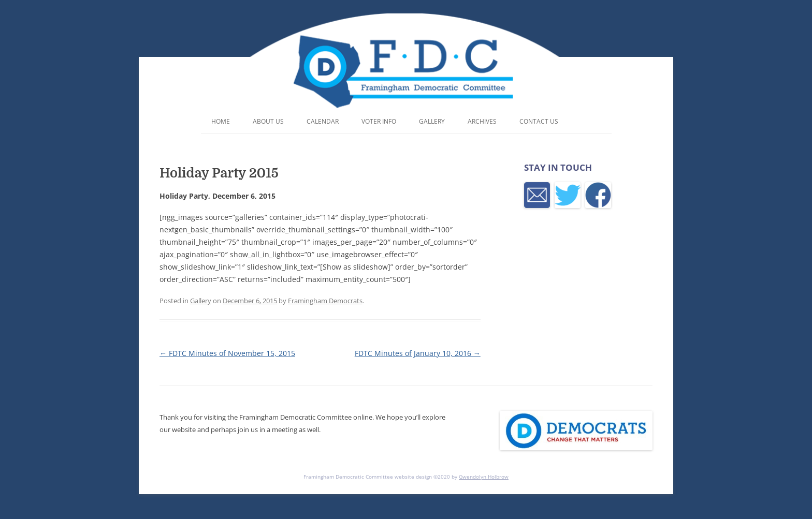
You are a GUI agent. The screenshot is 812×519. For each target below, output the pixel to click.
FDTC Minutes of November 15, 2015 (227, 353)
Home (221, 121)
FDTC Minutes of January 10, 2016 (418, 353)
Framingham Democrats (325, 301)
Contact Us (539, 121)
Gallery (432, 121)
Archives (482, 121)
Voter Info (379, 121)
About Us (268, 121)
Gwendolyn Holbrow (484, 477)
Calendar (323, 121)
